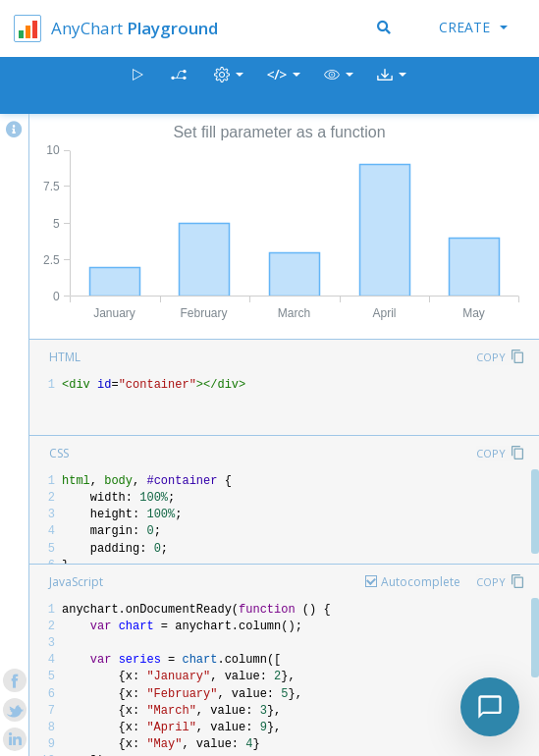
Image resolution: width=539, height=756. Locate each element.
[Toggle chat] (490, 707)
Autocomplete (421, 582)
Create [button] (473, 27)
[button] (339, 86)
